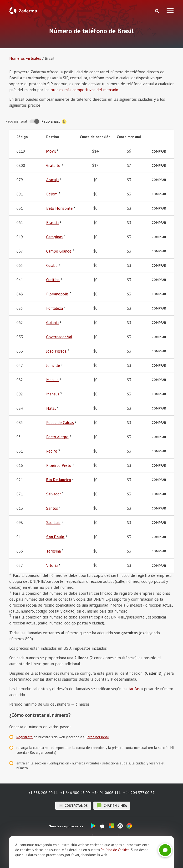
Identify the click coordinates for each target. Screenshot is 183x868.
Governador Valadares (65, 337)
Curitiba (53, 280)
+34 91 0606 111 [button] (107, 793)
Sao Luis (53, 523)
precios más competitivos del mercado (84, 90)
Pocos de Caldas (60, 423)
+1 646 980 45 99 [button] (75, 793)
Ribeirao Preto (59, 465)
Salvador (54, 494)
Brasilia (52, 223)
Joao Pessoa (56, 351)
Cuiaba (52, 265)
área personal (98, 737)
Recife (52, 451)
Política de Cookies (115, 850)
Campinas (54, 237)
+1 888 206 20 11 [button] (43, 793)
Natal (51, 408)
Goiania (52, 323)
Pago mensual (16, 121)
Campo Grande (59, 251)
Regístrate (25, 737)
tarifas (134, 689)
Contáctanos (73, 806)
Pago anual (54, 122)
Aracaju (52, 180)
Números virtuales (25, 58)
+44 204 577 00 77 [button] (139, 793)
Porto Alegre (57, 437)
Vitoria (52, 565)
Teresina (53, 551)
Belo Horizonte (59, 208)
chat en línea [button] (112, 806)
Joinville (53, 365)
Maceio (52, 380)
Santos (52, 508)
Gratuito (53, 165)
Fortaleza (55, 308)
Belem (52, 194)
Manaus (53, 394)
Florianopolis (57, 294)
